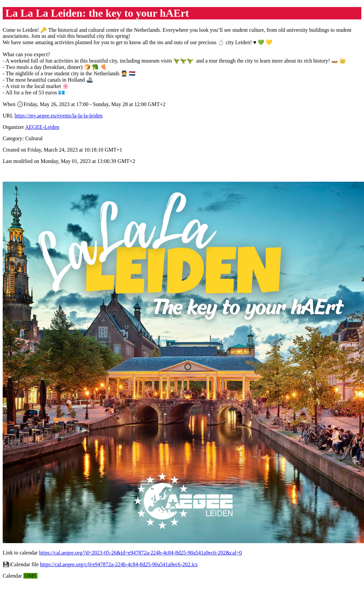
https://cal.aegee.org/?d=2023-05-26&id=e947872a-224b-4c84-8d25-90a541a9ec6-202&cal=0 (141, 553)
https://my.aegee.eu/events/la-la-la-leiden (58, 116)
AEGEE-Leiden (42, 127)
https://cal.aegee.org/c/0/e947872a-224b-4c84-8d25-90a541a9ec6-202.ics (119, 564)
